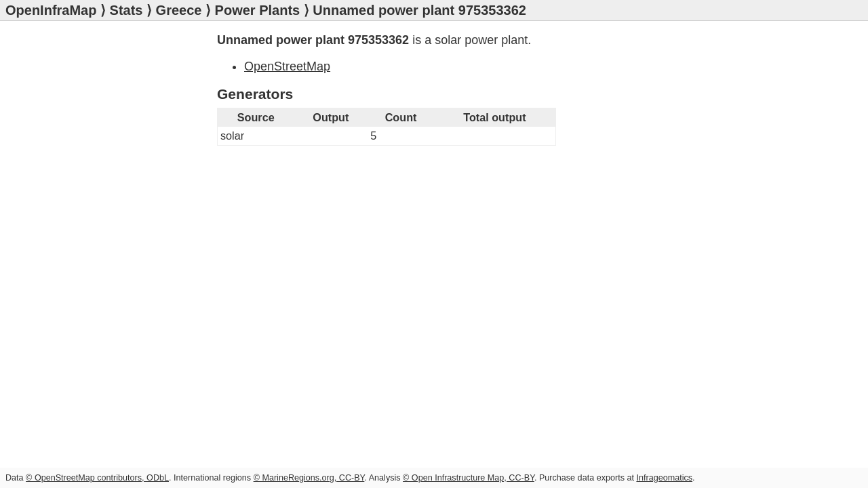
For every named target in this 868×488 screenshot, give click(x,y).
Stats (126, 10)
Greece (179, 10)
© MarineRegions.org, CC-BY (309, 478)
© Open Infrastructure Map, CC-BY (469, 478)
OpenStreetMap (287, 66)
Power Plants (258, 10)
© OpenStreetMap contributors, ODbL (97, 478)
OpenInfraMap (51, 10)
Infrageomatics (664, 478)
